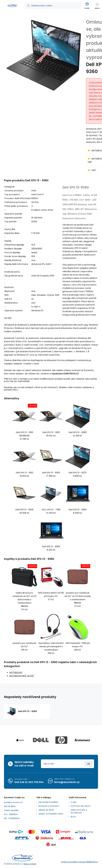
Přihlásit (89, 764)
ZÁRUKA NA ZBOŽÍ (46, 810)
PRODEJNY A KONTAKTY (49, 806)
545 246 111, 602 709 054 (29, 782)
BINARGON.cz (92, 862)
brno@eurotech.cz (67, 782)
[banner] (12, 6)
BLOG (73, 817)
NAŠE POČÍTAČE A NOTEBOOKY (79, 811)
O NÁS (74, 802)
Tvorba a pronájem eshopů (73, 862)
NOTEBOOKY (16, 672)
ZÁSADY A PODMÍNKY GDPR (51, 814)
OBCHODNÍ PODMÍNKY (48, 802)
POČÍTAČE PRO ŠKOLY (81, 806)
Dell (93, 170)
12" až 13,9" (29, 676)
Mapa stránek (30, 864)
